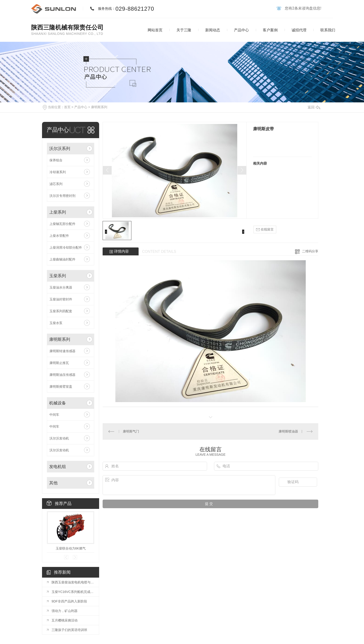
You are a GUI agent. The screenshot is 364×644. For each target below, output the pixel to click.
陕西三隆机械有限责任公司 (67, 27)
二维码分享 (310, 251)
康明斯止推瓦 (59, 363)
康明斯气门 (131, 431)
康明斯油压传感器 (62, 375)
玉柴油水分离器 (61, 287)
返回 (314, 107)
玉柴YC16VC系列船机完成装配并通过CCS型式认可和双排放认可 (73, 592)
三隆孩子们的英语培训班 (69, 630)
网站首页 (155, 30)
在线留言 (265, 229)
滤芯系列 (56, 184)
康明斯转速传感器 (62, 351)
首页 (67, 107)
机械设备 (58, 403)
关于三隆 (184, 30)
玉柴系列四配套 (61, 311)
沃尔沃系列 (60, 149)
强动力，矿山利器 (65, 611)
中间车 (54, 415)
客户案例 (270, 30)
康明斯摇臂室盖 (61, 387)
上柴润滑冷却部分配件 (66, 247)
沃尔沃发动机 (59, 438)
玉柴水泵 (56, 323)
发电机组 (58, 467)
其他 (53, 483)
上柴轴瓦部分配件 (62, 224)
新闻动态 (213, 30)
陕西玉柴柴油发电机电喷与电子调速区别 (73, 582)
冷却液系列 (58, 172)
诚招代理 (299, 30)
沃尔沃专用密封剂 (62, 196)
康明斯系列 (99, 107)
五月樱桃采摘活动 (65, 620)
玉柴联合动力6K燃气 (71, 548)
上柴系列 (58, 212)
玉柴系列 (58, 276)
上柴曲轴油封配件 (62, 259)
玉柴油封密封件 (61, 299)
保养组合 (56, 160)
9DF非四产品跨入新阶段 (69, 601)
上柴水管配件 (59, 236)
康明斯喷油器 (288, 431)
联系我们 (328, 30)
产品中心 (241, 30)
